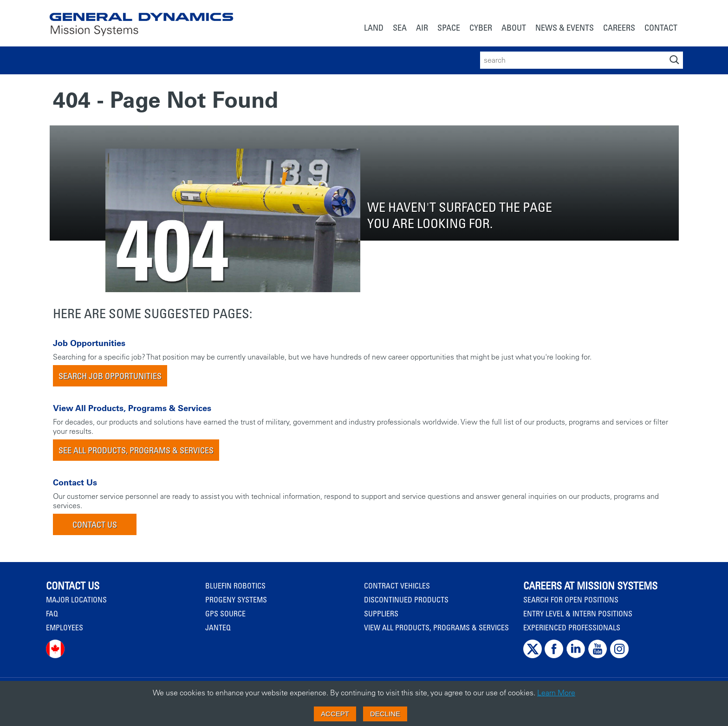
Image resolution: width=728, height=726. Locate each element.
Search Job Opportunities (110, 376)
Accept (335, 714)
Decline (385, 714)
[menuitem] (374, 29)
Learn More (556, 693)
